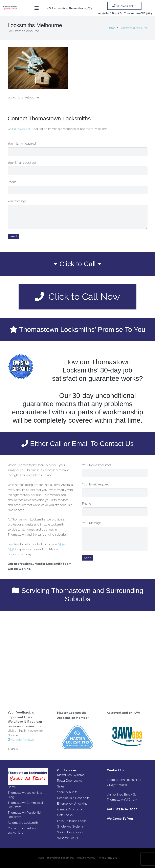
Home (12, 787)
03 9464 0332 (24, 129)
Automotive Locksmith (23, 823)
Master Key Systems (71, 775)
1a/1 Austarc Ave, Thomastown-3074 (69, 8)
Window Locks (67, 838)
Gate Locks (65, 815)
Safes (61, 786)
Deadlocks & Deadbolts (73, 798)
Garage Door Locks (70, 809)
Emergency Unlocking (72, 804)
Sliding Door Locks (70, 832)
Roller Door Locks (69, 781)
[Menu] (37, 8)
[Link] (10, 8)
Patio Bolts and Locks (72, 821)
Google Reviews (21, 740)
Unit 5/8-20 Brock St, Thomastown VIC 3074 (124, 13)
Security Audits (67, 792)
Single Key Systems (70, 827)
